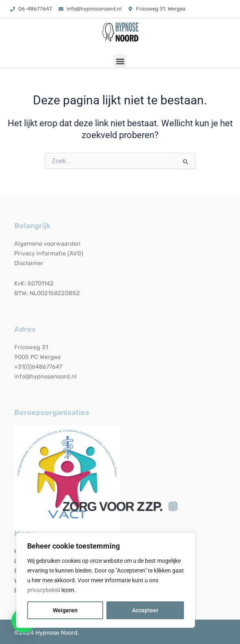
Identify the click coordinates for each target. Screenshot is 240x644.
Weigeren (65, 610)
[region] (106, 580)
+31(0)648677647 (38, 367)
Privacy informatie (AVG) (49, 253)
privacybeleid (44, 590)
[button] (120, 61)
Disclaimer (29, 263)
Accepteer (145, 610)
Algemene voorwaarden (47, 244)
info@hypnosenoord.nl (45, 376)
